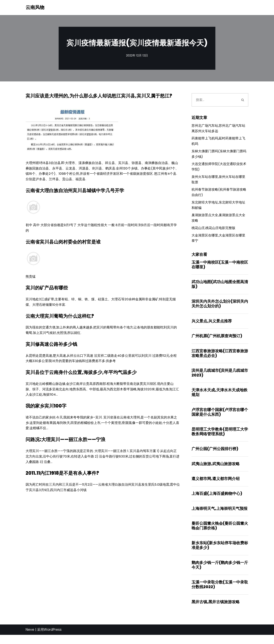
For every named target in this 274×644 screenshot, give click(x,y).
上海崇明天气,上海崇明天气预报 (219, 516)
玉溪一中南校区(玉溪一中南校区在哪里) (220, 269)
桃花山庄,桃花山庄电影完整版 (213, 232)
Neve (30, 639)
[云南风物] (35, 8)
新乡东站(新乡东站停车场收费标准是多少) (220, 554)
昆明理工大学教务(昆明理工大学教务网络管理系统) (220, 438)
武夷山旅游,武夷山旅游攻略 (216, 471)
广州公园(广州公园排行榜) (215, 456)
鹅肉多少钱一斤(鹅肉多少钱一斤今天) (220, 574)
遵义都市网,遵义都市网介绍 (216, 486)
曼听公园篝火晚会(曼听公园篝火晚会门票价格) (220, 534)
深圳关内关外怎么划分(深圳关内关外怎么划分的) (220, 309)
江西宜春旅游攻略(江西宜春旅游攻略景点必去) (220, 359)
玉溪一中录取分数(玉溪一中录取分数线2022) (220, 593)
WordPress (53, 639)
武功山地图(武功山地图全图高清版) (220, 289)
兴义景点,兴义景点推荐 (212, 326)
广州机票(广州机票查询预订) (217, 342)
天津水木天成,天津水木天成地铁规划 (219, 399)
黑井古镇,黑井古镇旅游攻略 (216, 611)
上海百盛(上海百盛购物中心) (217, 501)
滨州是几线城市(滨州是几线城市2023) (220, 379)
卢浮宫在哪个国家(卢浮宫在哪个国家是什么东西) (220, 418)
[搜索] (214, 100)
